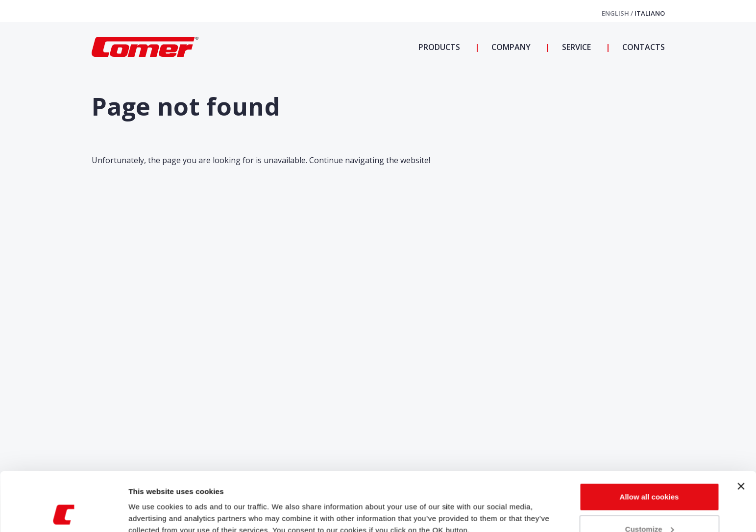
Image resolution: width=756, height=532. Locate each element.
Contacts (643, 47)
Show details (151, 502)
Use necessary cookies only (649, 506)
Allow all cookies (649, 442)
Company (510, 47)
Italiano (650, 13)
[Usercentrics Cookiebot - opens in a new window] (63, 513)
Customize (650, 474)
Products (439, 47)
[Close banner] (741, 431)
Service (575, 47)
